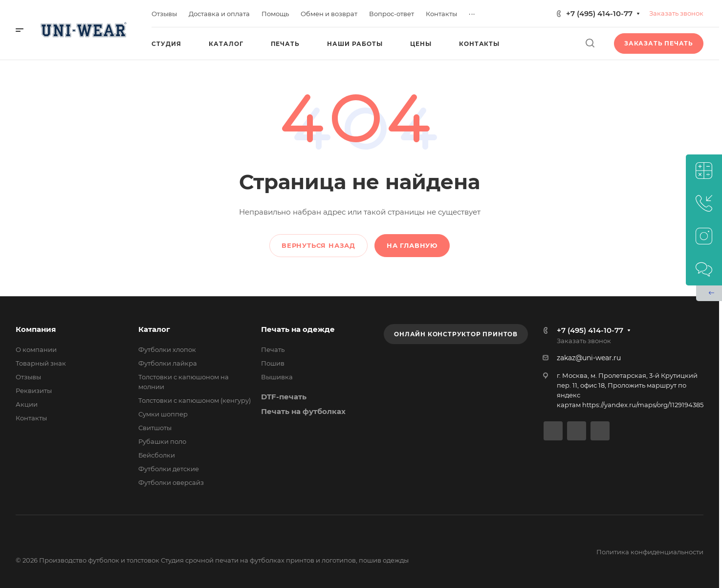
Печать (273, 349)
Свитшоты (155, 428)
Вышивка (277, 377)
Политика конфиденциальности (650, 552)
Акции (27, 404)
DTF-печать (284, 397)
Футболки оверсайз (171, 482)
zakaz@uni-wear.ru (589, 358)
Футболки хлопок (167, 349)
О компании (36, 349)
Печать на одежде (298, 329)
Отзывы (28, 377)
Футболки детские (169, 469)
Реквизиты (34, 391)
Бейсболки (157, 455)
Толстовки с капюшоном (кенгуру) (195, 400)
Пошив (273, 363)
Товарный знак (41, 363)
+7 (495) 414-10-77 (599, 13)
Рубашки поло (162, 441)
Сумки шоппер (163, 414)
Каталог (154, 329)
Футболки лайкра (168, 363)
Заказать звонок (676, 13)
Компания (36, 329)
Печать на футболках (303, 411)
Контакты (31, 418)
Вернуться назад (318, 245)
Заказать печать (659, 43)
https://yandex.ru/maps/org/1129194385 (643, 405)
